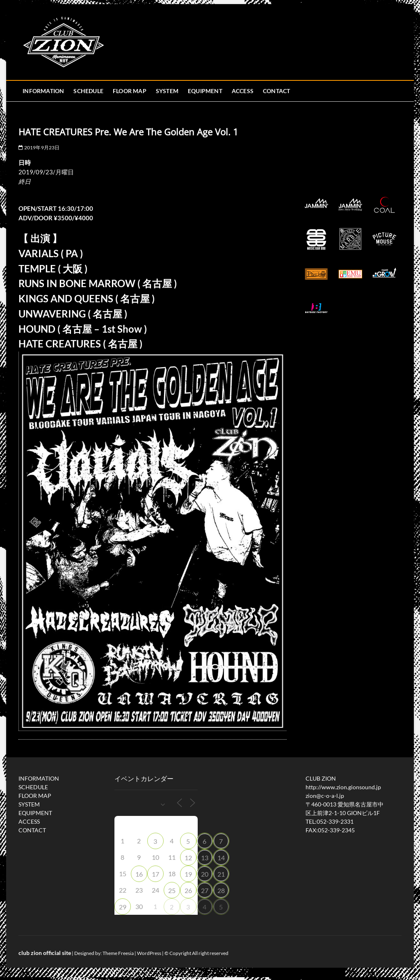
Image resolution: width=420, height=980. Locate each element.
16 (139, 874)
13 (205, 858)
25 (172, 890)
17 (155, 874)
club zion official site (45, 953)
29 (123, 907)
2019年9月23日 (39, 147)
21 (221, 874)
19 (188, 874)
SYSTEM (167, 91)
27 (205, 890)
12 (188, 858)
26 (188, 890)
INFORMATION (43, 91)
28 (221, 890)
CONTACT (276, 91)
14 (221, 858)
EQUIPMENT (205, 91)
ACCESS (243, 91)
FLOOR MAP (130, 91)
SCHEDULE (88, 91)
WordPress (149, 953)
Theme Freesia (118, 953)
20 (205, 874)
